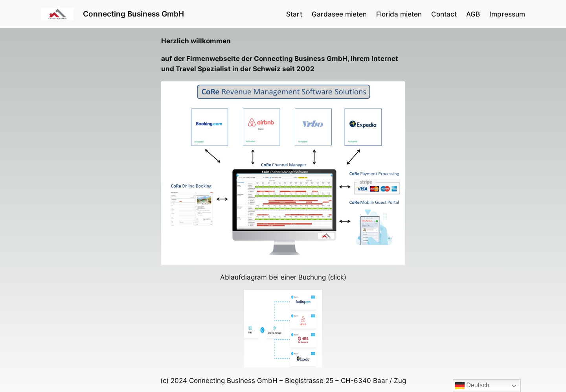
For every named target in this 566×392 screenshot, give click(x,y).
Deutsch (472, 386)
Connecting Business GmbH (133, 14)
